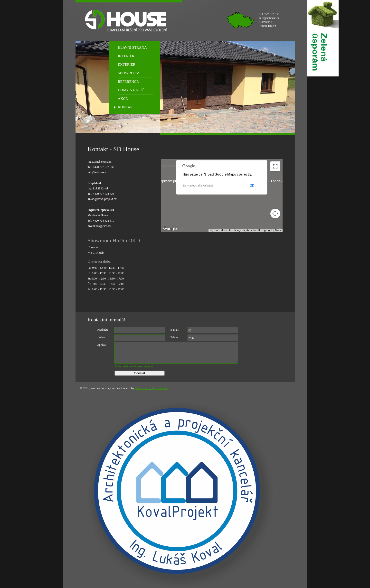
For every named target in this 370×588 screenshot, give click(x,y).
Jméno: (102, 337)
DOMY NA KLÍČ (131, 90)
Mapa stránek (160, 388)
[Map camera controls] (275, 214)
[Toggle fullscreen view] (275, 166)
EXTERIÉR (127, 65)
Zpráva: (102, 345)
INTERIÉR (126, 56)
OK (252, 186)
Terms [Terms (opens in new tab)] (278, 230)
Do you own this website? (198, 186)
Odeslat (140, 373)
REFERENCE (128, 82)
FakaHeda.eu (143, 388)
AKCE (123, 99)
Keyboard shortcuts (221, 230)
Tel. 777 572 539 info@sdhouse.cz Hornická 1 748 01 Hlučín (270, 20)
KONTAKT (127, 107)
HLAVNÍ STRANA (132, 47)
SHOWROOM (129, 73)
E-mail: (175, 330)
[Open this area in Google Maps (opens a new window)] (170, 229)
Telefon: (175, 337)
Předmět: (103, 330)
